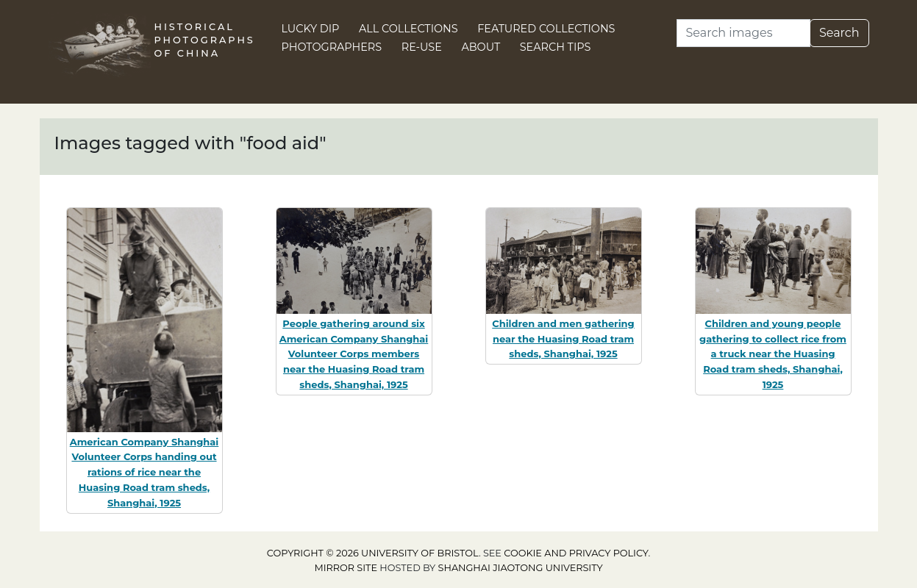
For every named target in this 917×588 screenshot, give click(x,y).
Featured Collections (546, 29)
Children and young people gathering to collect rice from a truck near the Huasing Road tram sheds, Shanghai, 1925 (773, 354)
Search (839, 33)
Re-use (422, 47)
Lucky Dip (311, 29)
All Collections (408, 29)
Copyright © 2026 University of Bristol (373, 553)
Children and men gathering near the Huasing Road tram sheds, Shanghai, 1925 (563, 339)
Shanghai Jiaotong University (521, 568)
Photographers (332, 47)
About (481, 47)
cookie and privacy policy (576, 553)
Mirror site (346, 568)
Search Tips (556, 47)
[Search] (743, 33)
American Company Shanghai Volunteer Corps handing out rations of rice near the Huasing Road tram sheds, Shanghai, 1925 (144, 472)
